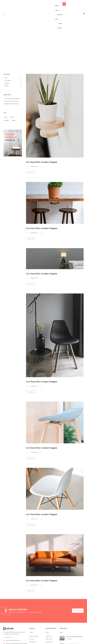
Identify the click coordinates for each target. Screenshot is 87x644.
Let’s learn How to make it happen (44, 162)
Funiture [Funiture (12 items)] (7, 120)
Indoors (59, 20)
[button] (77, 611)
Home (58, 7)
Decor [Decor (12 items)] (6, 117)
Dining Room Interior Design (12, 104)
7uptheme (70, 639)
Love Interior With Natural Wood (12, 99)
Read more (31, 172)
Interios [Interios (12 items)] (14, 120)
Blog (58, 27)
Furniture (7, 83)
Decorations (8, 81)
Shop (58, 14)
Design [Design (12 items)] (12, 117)
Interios (7, 86)
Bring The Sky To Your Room (12, 101)
